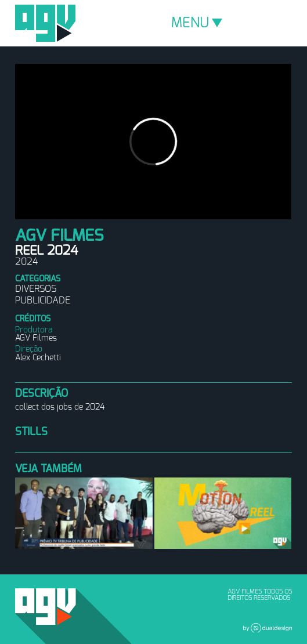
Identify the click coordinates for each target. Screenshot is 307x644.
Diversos (36, 289)
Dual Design (268, 628)
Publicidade (43, 301)
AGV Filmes (45, 23)
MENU (197, 23)
